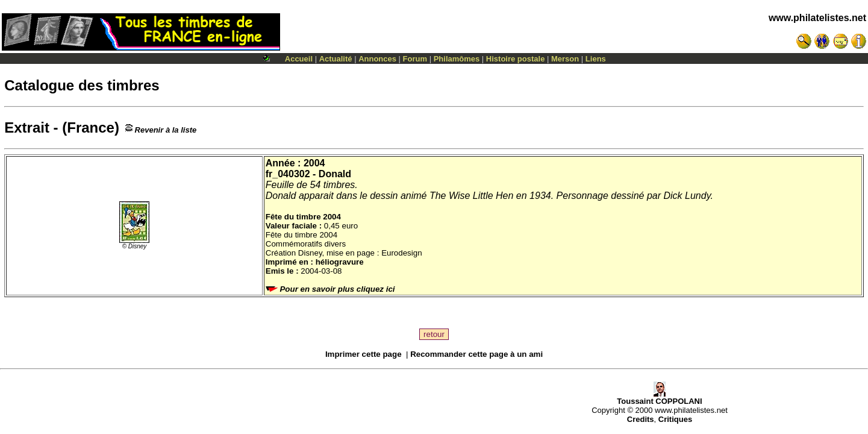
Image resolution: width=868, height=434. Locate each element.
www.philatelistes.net (817, 18)
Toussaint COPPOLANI (659, 398)
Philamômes (457, 59)
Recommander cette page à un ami (476, 354)
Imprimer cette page (364, 354)
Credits (641, 419)
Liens (596, 59)
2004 (314, 163)
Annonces (377, 59)
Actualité (336, 59)
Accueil (299, 59)
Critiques (675, 419)
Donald (335, 174)
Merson (565, 59)
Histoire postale (516, 59)
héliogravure (340, 262)
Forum (415, 59)
